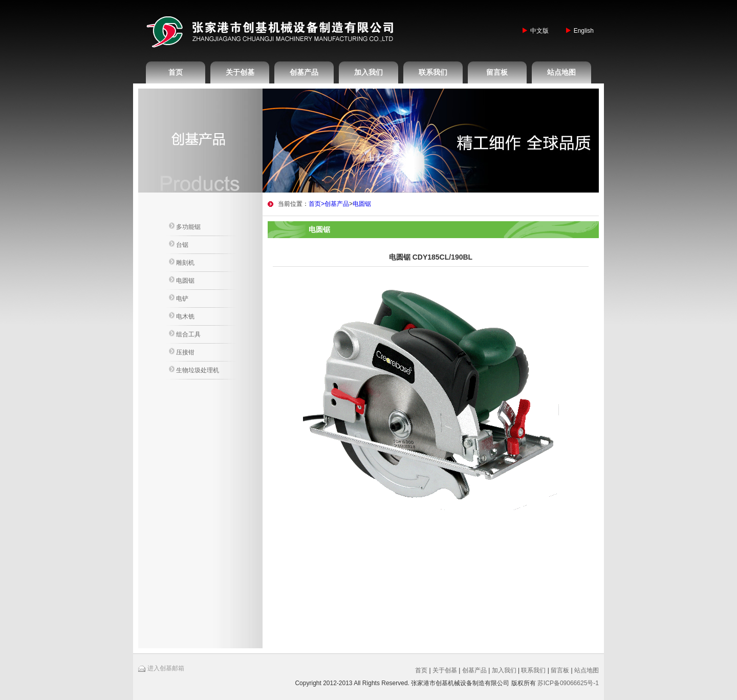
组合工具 (185, 334)
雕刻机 (182, 262)
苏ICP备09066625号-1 (568, 683)
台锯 (179, 244)
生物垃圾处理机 (194, 370)
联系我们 (433, 72)
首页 (176, 72)
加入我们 (368, 72)
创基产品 (304, 72)
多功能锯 (185, 226)
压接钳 (182, 352)
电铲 (179, 298)
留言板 (497, 72)
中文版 (539, 31)
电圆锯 (182, 280)
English (584, 31)
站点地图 (561, 72)
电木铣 (182, 316)
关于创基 (240, 72)
